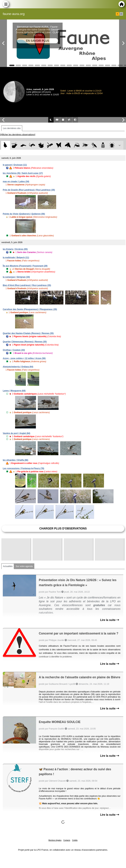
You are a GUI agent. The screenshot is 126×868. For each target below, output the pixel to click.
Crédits (75, 840)
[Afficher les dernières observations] (18, 134)
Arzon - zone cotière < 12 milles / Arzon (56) (24, 358)
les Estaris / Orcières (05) (15, 249)
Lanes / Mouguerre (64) (14, 391)
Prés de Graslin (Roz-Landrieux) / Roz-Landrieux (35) (29, 190)
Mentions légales (55, 840)
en (121, 14)
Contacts (67, 840)
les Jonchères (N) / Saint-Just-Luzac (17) (23, 173)
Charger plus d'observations (63, 529)
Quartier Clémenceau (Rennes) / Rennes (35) (25, 342)
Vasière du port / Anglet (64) (16, 433)
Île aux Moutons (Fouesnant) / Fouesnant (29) (25, 266)
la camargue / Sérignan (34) (16, 277)
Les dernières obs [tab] (12, 128)
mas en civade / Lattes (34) (16, 182)
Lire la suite (110, 620)
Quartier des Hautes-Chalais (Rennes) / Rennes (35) (28, 333)
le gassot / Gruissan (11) (15, 165)
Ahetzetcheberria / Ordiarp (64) (18, 367)
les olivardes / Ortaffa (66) (16, 460)
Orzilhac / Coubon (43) (14, 350)
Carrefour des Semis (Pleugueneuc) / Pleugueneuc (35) (30, 309)
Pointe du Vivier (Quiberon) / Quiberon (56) (24, 214)
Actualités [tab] (8, 566)
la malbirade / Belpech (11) (16, 258)
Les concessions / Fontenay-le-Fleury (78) (23, 468)
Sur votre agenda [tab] (24, 566)
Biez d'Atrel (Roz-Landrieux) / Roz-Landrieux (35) (27, 285)
